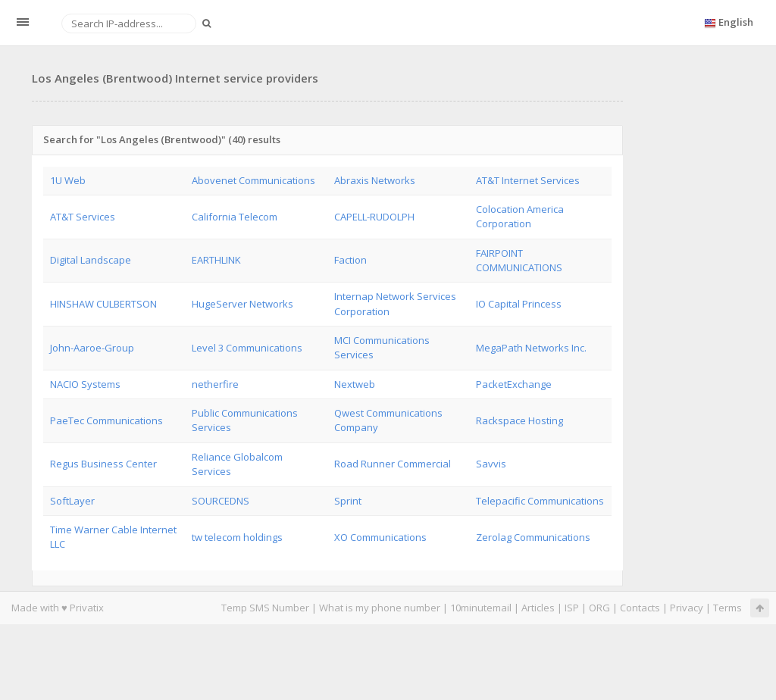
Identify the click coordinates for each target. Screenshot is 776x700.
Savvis (491, 464)
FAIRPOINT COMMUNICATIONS (519, 260)
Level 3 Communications (247, 348)
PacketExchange (514, 384)
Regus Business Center (103, 464)
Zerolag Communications (533, 537)
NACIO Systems (85, 384)
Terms (727, 608)
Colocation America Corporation (520, 216)
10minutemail (481, 608)
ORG (599, 608)
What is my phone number (380, 608)
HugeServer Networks (242, 304)
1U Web (68, 180)
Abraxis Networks (375, 180)
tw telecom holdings (237, 537)
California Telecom (235, 217)
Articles (538, 608)
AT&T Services (83, 217)
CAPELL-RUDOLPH (374, 217)
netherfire (215, 384)
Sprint (348, 501)
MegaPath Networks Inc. (531, 348)
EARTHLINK (216, 260)
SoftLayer (72, 501)
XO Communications (380, 537)
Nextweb (355, 384)
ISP (572, 608)
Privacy (687, 608)
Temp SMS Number (265, 608)
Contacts (640, 608)
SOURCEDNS (221, 501)
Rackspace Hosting (519, 420)
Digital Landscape (91, 260)
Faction (350, 260)
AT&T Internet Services (528, 180)
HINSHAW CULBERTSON (103, 304)
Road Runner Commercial (393, 464)
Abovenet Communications (253, 180)
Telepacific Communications (540, 501)
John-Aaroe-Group (92, 348)
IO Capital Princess (519, 304)
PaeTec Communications (106, 420)
